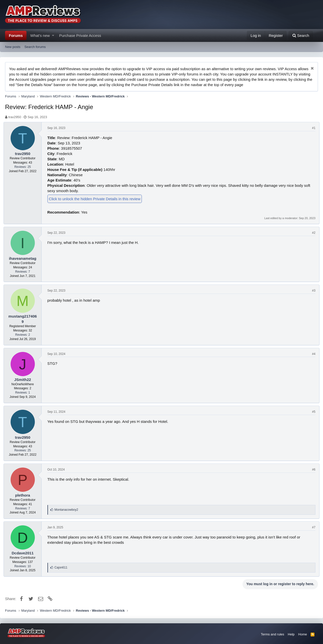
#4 (312, 354)
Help (291, 634)
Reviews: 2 (24, 335)
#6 (312, 470)
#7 (312, 527)
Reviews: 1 (24, 393)
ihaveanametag (24, 258)
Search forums (35, 47)
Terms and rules (273, 634)
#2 (312, 233)
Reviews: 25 (24, 167)
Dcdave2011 (24, 553)
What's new (40, 35)
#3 (312, 291)
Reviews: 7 (24, 272)
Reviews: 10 (24, 566)
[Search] (301, 35)
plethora (24, 495)
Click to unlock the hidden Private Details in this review (96, 199)
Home (303, 634)
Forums (16, 35)
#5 (312, 412)
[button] (53, 35)
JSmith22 (24, 380)
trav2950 (15, 117)
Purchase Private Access (80, 35)
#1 (312, 128)
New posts (13, 47)
